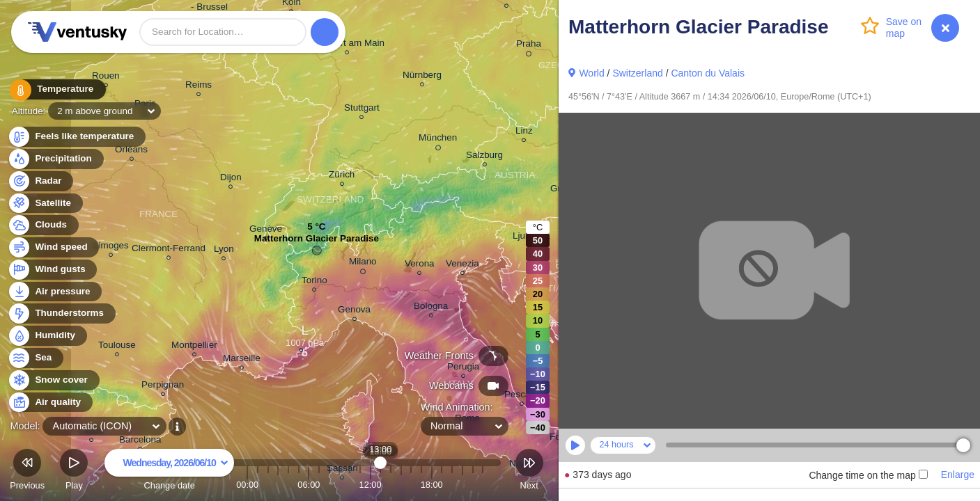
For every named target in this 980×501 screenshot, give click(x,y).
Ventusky (75, 32)
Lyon (224, 251)
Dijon (231, 179)
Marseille (242, 360)
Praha (529, 46)
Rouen (106, 78)
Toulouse (117, 347)
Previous (27, 471)
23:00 (483, 485)
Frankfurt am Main (347, 45)
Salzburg (484, 157)
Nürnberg (422, 77)
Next (529, 471)
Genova (354, 311)
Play (74, 471)
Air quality (50, 403)
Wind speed (53, 247)
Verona (420, 265)
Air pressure (55, 292)
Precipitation (55, 159)
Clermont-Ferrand (169, 250)
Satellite (45, 204)
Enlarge (958, 475)
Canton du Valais (708, 73)
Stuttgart (362, 110)
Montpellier (194, 347)
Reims (199, 87)
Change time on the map (868, 475)
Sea (35, 358)
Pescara (521, 396)
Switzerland (637, 73)
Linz (524, 133)
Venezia (462, 265)
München (438, 140)
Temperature (55, 90)
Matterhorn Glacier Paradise (317, 242)
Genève (266, 231)
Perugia (463, 368)
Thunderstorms (61, 313)
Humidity (47, 336)
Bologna (431, 308)
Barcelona (140, 442)
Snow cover (53, 380)
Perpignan (163, 387)
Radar (40, 181)
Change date (169, 471)
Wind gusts (52, 270)
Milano (363, 264)
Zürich (342, 176)
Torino (314, 282)
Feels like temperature (76, 137)
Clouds (43, 225)
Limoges (111, 247)
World (591, 73)
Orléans (131, 151)
